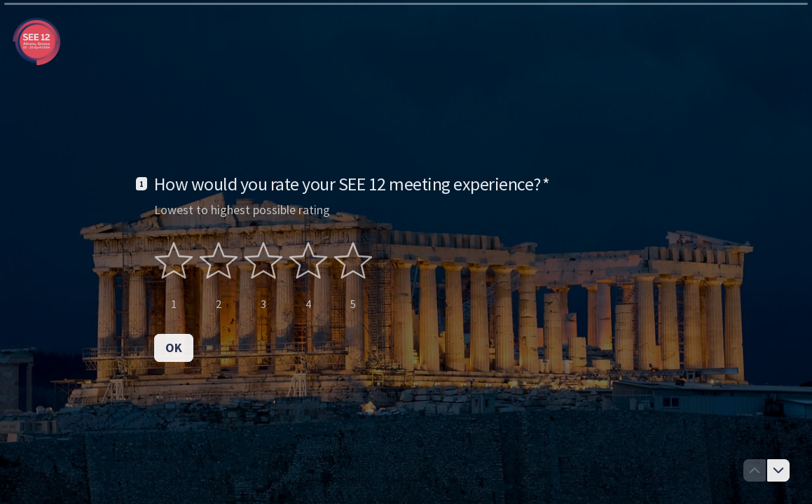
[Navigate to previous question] (755, 470)
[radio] (174, 276)
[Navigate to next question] (778, 470)
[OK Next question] (174, 348)
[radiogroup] (263, 276)
